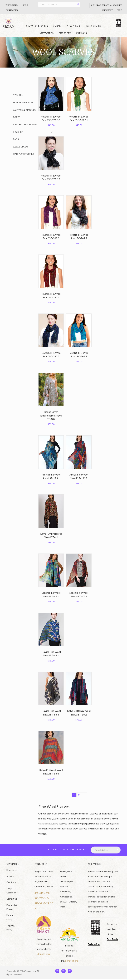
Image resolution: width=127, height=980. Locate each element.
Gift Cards (47, 33)
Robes (17, 117)
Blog (25, 5)
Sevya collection (37, 26)
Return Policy (10, 917)
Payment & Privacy (12, 907)
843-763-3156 (42, 898)
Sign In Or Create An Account (106, 5)
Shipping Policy (10, 928)
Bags (16, 139)
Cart (119, 10)
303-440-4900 (42, 893)
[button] (52, 95)
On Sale (57, 26)
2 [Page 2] (79, 795)
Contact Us (12, 10)
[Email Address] (106, 850)
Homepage (12, 870)
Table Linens (21, 147)
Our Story (65, 33)
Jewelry (18, 132)
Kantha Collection (25, 125)
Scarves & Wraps (23, 103)
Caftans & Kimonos (24, 110)
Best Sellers (93, 26)
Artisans (81, 33)
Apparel (18, 95)
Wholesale (12, 5)
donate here (44, 952)
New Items (73, 26)
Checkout (107, 10)
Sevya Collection (11, 891)
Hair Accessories (23, 154)
